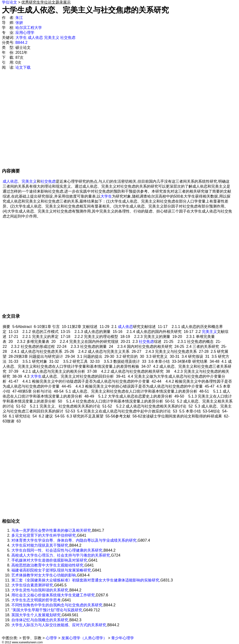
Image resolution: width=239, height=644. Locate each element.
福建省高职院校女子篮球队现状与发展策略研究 (51, 570)
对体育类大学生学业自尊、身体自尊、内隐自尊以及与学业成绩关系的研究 (74, 540)
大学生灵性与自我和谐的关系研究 (40, 590)
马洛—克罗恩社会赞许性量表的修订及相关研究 (51, 530)
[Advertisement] (47, 121)
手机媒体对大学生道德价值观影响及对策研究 (49, 560)
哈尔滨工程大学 (29, 28)
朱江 (19, 18)
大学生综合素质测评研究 (32, 585)
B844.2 (21, 43)
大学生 (21, 38)
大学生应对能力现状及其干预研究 (40, 545)
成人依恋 (35, 38)
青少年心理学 (123, 638)
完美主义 (52, 38)
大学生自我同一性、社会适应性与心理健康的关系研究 (57, 550)
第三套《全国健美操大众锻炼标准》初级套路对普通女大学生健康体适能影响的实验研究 (85, 580)
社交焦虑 (68, 38)
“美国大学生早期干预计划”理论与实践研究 (47, 610)
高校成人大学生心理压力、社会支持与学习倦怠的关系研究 (61, 555)
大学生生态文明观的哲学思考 (36, 600)
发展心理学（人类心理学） (84, 638)
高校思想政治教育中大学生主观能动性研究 (47, 565)
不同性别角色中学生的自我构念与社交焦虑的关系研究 (57, 605)
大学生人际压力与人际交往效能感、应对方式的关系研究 (59, 625)
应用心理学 (25, 33)
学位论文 (9, 2)
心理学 (51, 638)
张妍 (19, 23)
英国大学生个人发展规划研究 (36, 615)
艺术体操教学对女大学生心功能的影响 (44, 575)
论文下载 (23, 67)
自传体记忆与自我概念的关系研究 (40, 620)
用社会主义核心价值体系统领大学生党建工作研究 (53, 595)
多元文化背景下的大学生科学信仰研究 (44, 535)
